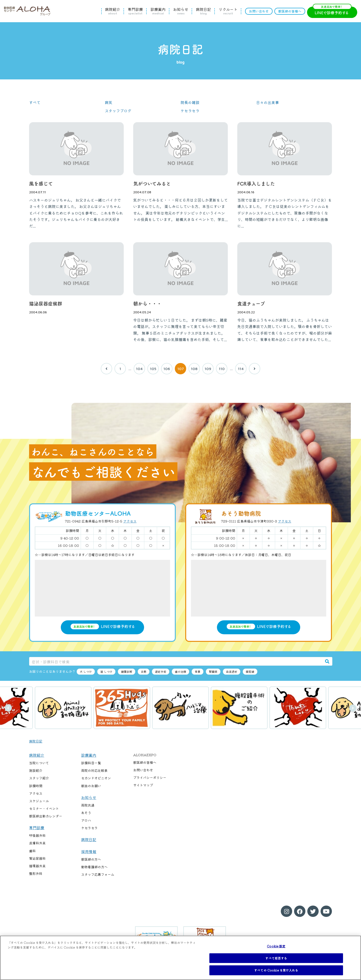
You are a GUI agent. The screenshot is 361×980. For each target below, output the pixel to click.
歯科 (32, 851)
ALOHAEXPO (145, 755)
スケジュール (39, 801)
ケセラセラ (190, 111)
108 (194, 369)
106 (167, 369)
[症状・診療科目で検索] (176, 661)
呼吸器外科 (37, 835)
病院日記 (203, 11)
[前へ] (106, 369)
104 (139, 369)
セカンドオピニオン (96, 778)
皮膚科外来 (37, 843)
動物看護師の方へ (94, 867)
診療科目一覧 (91, 763)
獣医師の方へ (91, 859)
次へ (353, 708)
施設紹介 (36, 770)
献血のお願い (91, 786)
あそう (86, 813)
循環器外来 (37, 866)
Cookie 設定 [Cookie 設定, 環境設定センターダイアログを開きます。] (276, 946)
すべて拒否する (276, 958)
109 (208, 369)
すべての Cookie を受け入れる (276, 970)
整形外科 (36, 873)
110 (222, 369)
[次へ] (255, 369)
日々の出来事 (268, 102)
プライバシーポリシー (150, 777)
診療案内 (158, 11)
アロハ (86, 820)
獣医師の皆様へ (290, 11)
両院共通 (88, 805)
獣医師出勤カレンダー (46, 816)
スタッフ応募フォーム (98, 874)
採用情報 (89, 851)
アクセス (130, 521)
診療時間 (36, 786)
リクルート (228, 11)
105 (153, 369)
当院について (39, 763)
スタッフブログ (118, 111)
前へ (8, 708)
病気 (109, 102)
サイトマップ (143, 785)
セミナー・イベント (44, 808)
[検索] (327, 661)
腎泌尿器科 (37, 858)
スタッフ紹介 (39, 778)
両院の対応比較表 (94, 770)
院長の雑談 (190, 102)
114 (241, 369)
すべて (35, 102)
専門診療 (135, 11)
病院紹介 (113, 11)
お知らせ (181, 11)
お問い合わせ (259, 11)
